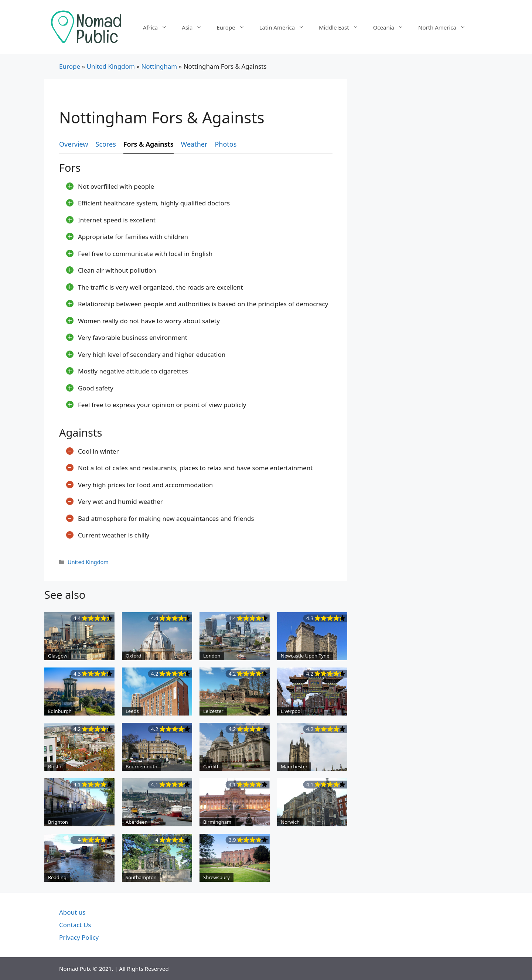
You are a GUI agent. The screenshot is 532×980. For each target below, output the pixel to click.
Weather (194, 144)
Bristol (55, 766)
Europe (234, 27)
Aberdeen (137, 822)
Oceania (392, 27)
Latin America (285, 27)
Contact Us (75, 925)
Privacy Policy (79, 937)
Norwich (290, 822)
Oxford (133, 656)
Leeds (132, 711)
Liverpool (291, 711)
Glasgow (58, 656)
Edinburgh (60, 711)
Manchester (294, 766)
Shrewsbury (216, 877)
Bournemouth (141, 766)
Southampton (141, 877)
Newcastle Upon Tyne (305, 656)
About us (72, 912)
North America (446, 27)
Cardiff (211, 766)
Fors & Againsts (149, 144)
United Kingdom (110, 66)
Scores (106, 144)
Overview (74, 144)
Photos (226, 144)
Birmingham (217, 822)
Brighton (58, 822)
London (212, 656)
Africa (159, 27)
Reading (57, 877)
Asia (195, 27)
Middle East (342, 27)
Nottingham (159, 66)
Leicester (213, 711)
